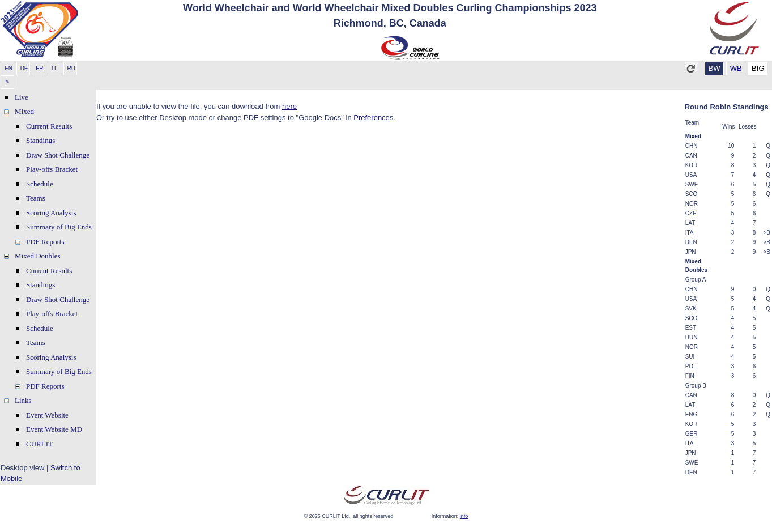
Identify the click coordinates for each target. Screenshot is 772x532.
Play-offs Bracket (52, 169)
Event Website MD (54, 429)
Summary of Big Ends (59, 227)
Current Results (49, 126)
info (464, 516)
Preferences (373, 118)
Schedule (40, 184)
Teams (36, 198)
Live (22, 97)
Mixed (24, 111)
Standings (40, 140)
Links (23, 400)
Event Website (47, 415)
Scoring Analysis (51, 213)
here (289, 106)
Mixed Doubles (38, 256)
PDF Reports (45, 242)
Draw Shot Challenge (58, 155)
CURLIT (39, 444)
